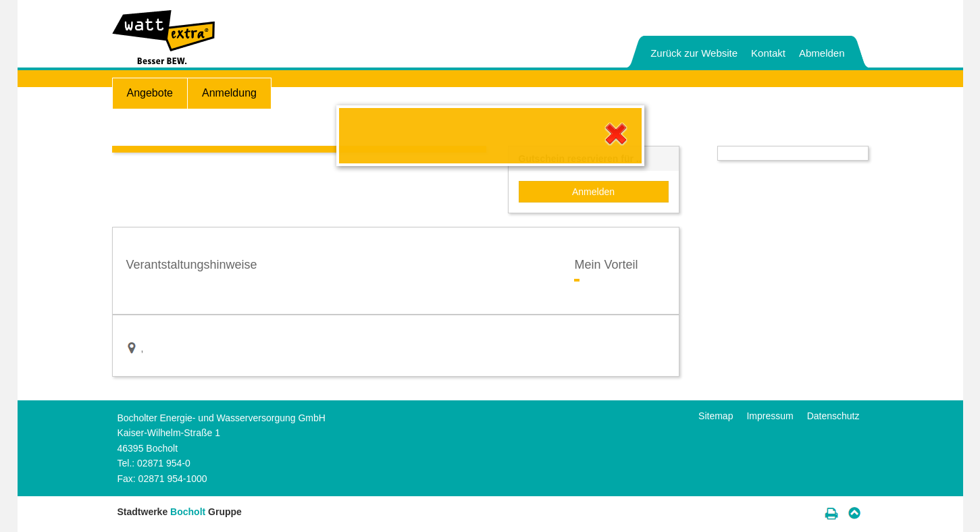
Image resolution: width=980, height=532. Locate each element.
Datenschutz (833, 416)
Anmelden (593, 192)
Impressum (770, 416)
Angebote (150, 93)
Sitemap (716, 416)
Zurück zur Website (694, 53)
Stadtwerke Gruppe (180, 512)
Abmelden (822, 53)
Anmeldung (229, 93)
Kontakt (768, 53)
